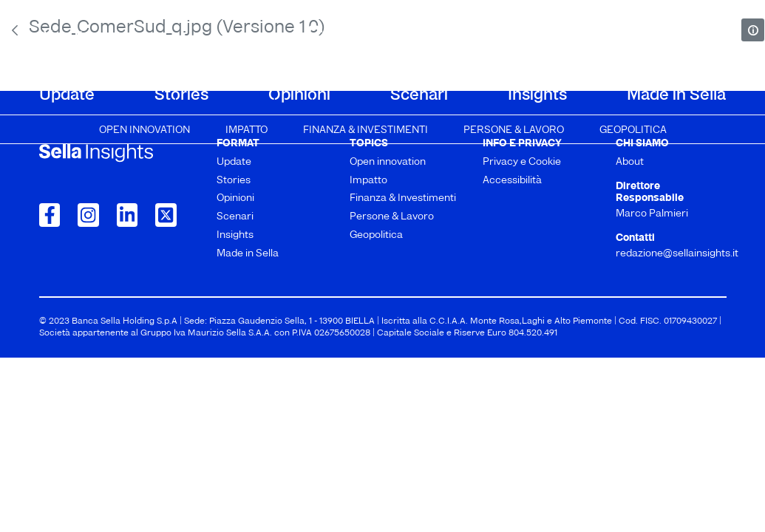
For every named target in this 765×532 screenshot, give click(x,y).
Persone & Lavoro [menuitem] (514, 130)
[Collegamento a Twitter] (166, 215)
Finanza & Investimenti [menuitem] (365, 130)
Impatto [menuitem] (246, 130)
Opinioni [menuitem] (299, 96)
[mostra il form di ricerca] (719, 37)
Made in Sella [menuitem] (676, 96)
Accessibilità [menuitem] (512, 181)
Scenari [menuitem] (419, 96)
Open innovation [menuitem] (144, 130)
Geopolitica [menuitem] (633, 130)
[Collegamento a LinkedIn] (127, 215)
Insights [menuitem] (537, 96)
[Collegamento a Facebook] (50, 215)
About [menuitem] (630, 162)
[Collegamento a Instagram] (88, 215)
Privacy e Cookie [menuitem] (522, 162)
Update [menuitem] (67, 96)
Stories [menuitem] (181, 96)
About (62, 38)
